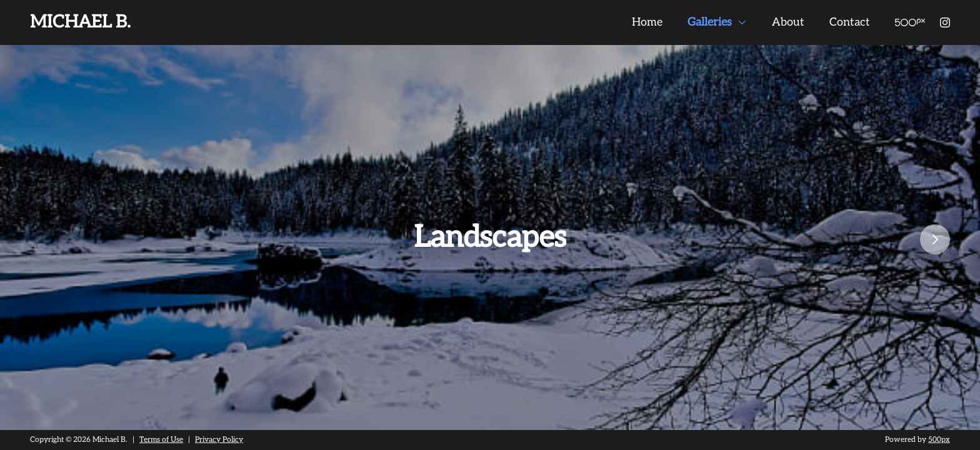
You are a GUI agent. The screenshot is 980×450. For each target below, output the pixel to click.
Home (647, 22)
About (788, 22)
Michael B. (80, 22)
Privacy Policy (219, 440)
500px (939, 440)
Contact (850, 22)
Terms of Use (161, 440)
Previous (6, 239)
